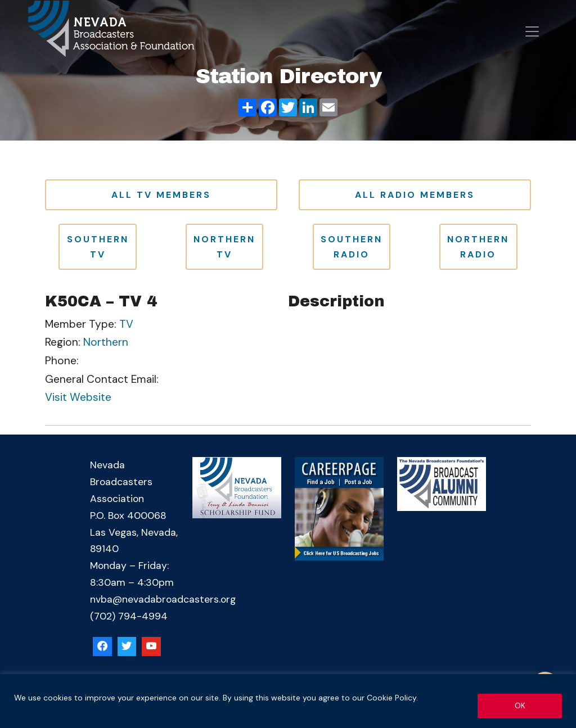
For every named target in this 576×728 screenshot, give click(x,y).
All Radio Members (415, 195)
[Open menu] (532, 31)
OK (520, 705)
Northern (106, 342)
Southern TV (98, 247)
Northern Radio (478, 247)
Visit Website (78, 397)
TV (126, 324)
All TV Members (161, 195)
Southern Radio (352, 247)
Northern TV (224, 247)
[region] (288, 701)
